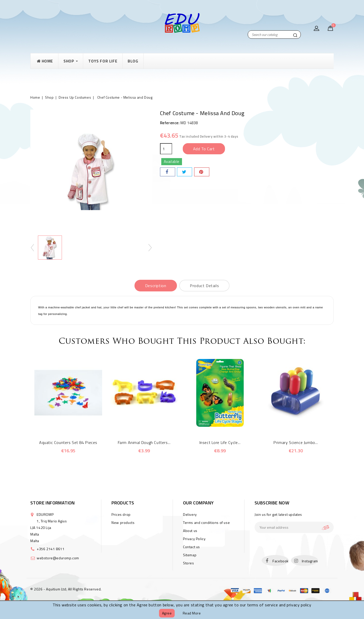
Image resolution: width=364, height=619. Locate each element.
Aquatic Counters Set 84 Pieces (68, 442)
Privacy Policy (194, 539)
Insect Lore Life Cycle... (220, 442)
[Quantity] (166, 149)
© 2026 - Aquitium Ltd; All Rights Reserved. (66, 589)
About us (190, 531)
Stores (189, 563)
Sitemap (190, 555)
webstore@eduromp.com (58, 558)
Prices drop (121, 514)
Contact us (191, 547)
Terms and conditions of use (206, 522)
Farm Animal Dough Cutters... (144, 442)
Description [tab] (156, 286)
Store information (53, 503)
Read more (192, 613)
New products (123, 522)
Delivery (190, 514)
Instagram (310, 561)
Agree (167, 613)
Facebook (281, 561)
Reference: (170, 123)
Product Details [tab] (204, 286)
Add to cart (204, 149)
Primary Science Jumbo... (296, 442)
